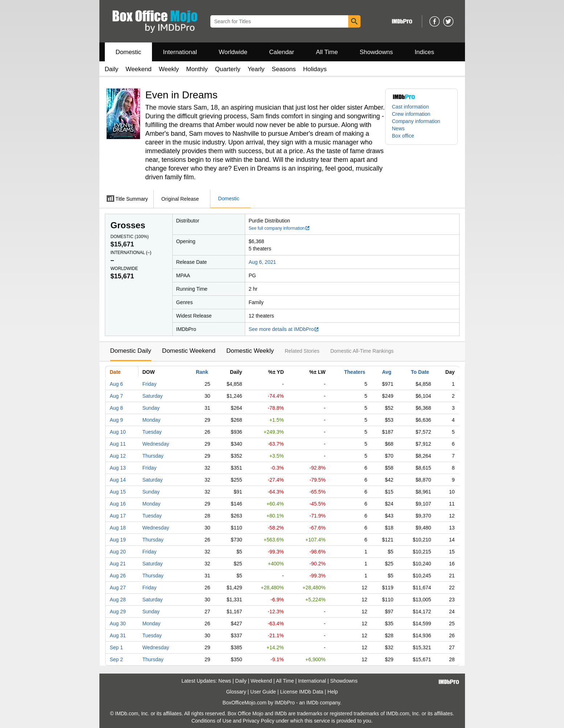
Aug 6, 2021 (263, 262)
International (180, 52)
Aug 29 (118, 612)
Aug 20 (118, 552)
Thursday (153, 456)
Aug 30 (118, 623)
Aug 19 (118, 540)
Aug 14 (118, 480)
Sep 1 (117, 647)
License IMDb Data (302, 692)
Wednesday (156, 444)
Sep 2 (117, 659)
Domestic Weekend (189, 351)
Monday (152, 420)
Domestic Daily (131, 351)
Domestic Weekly (250, 351)
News (398, 128)
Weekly (169, 69)
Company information (416, 121)
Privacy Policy (258, 721)
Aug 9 (117, 420)
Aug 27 (118, 588)
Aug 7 (117, 396)
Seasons (284, 69)
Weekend (139, 69)
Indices (424, 52)
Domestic (129, 52)
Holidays (315, 69)
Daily (112, 69)
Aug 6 (117, 384)
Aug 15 (118, 492)
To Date (420, 372)
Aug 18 (118, 528)
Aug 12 (118, 456)
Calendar (282, 52)
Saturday (153, 396)
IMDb (312, 703)
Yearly (256, 69)
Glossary (236, 692)
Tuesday (152, 432)
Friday (150, 384)
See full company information (280, 228)
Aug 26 (118, 576)
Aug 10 (118, 432)
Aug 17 (118, 516)
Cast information (411, 107)
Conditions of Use (212, 721)
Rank (202, 372)
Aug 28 (118, 600)
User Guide (263, 692)
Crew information (411, 114)
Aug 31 (118, 635)
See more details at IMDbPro (284, 329)
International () (131, 253)
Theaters (355, 372)
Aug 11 (118, 444)
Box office (403, 136)
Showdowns (376, 52)
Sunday (151, 408)
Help (333, 692)
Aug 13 (118, 468)
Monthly (197, 69)
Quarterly (228, 69)
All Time (327, 52)
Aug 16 (118, 504)
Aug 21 (118, 564)
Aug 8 (117, 408)
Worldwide (233, 52)
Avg (387, 372)
